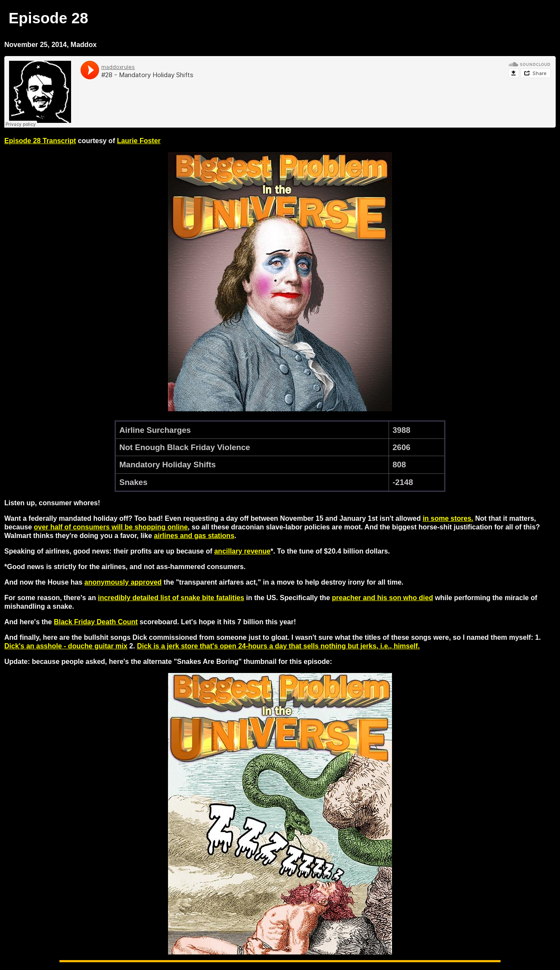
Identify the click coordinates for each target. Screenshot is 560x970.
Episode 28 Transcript (40, 141)
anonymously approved (123, 582)
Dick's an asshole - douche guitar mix (66, 646)
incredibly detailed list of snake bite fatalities (171, 598)
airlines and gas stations (194, 536)
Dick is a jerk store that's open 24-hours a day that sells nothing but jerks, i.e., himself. (278, 646)
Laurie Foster (138, 141)
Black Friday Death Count (96, 622)
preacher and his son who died (382, 598)
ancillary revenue (242, 551)
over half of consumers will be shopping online (110, 527)
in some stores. (448, 518)
